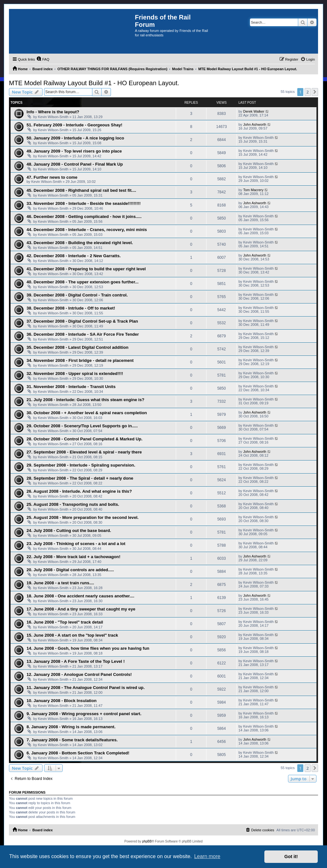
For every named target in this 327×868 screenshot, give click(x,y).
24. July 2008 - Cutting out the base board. (69, 531)
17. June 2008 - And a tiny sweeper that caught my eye (81, 609)
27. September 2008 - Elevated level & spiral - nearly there (84, 452)
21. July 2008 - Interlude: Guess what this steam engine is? (86, 400)
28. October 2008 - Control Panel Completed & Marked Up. (85, 439)
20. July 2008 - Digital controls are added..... (70, 570)
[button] (315, 92)
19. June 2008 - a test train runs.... (60, 583)
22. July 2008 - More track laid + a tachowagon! (74, 557)
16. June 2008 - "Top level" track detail (65, 622)
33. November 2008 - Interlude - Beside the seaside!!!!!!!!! (84, 203)
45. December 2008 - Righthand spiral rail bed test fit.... (81, 190)
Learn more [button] (207, 856)
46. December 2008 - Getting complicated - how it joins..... (84, 217)
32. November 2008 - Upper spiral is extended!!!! (75, 374)
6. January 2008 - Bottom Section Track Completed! (78, 753)
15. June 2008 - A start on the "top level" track (72, 635)
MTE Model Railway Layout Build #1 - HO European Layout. (94, 83)
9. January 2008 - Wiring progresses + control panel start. (84, 714)
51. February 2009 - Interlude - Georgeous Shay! (74, 125)
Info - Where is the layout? (53, 112)
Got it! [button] (291, 857)
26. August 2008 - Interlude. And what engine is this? (79, 491)
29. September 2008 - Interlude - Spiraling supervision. (81, 465)
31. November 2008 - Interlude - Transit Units (71, 387)
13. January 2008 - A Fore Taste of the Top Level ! (76, 661)
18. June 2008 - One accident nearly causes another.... (80, 596)
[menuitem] (43, 59)
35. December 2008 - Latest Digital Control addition (78, 347)
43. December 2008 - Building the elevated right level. (80, 243)
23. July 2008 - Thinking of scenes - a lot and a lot (76, 544)
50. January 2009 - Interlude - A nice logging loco (75, 138)
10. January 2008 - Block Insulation (62, 701)
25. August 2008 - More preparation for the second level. (83, 517)
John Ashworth (255, 124)
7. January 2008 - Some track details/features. (72, 740)
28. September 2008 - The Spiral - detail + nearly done (80, 478)
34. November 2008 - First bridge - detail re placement (80, 360)
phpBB (147, 841)
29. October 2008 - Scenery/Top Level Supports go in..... (82, 426)
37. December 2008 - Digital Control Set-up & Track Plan (82, 321)
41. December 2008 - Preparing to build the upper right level (86, 269)
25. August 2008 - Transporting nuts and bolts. (73, 504)
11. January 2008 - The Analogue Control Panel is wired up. (86, 688)
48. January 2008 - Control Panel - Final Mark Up (75, 164)
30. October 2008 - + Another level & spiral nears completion (87, 413)
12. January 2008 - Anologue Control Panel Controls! (79, 674)
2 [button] (308, 92)
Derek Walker (254, 111)
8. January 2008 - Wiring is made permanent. (71, 727)
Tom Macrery (253, 190)
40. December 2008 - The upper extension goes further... (82, 282)
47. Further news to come (52, 177)
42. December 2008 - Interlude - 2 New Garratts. (74, 256)
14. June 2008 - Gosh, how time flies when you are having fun (88, 648)
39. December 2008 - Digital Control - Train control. (77, 295)
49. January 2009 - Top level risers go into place (74, 151)
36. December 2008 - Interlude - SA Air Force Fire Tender (83, 334)
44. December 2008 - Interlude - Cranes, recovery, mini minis (87, 230)
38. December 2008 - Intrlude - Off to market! (71, 308)
